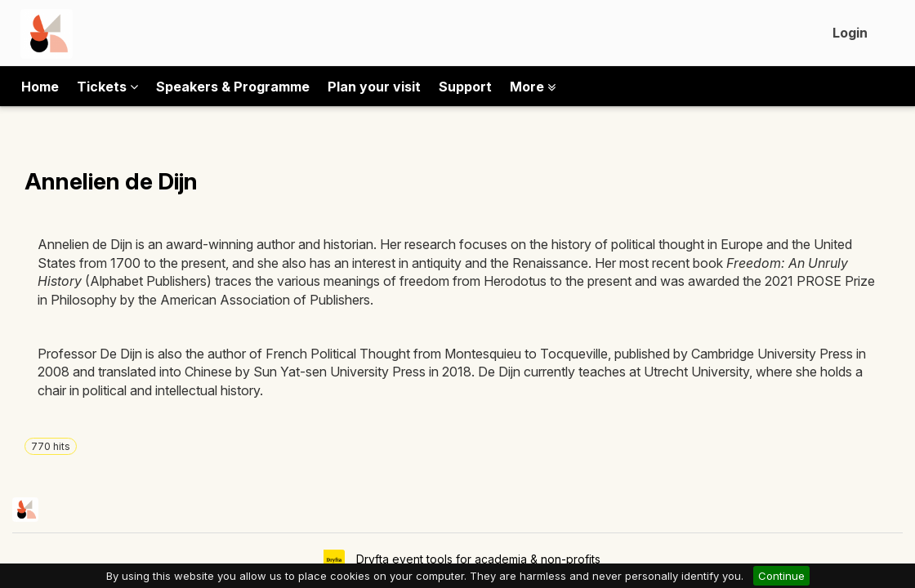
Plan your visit (374, 87)
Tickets (107, 87)
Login (850, 33)
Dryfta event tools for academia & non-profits (477, 559)
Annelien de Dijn (111, 181)
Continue (781, 576)
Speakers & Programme (233, 87)
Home (40, 87)
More (533, 87)
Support (465, 87)
